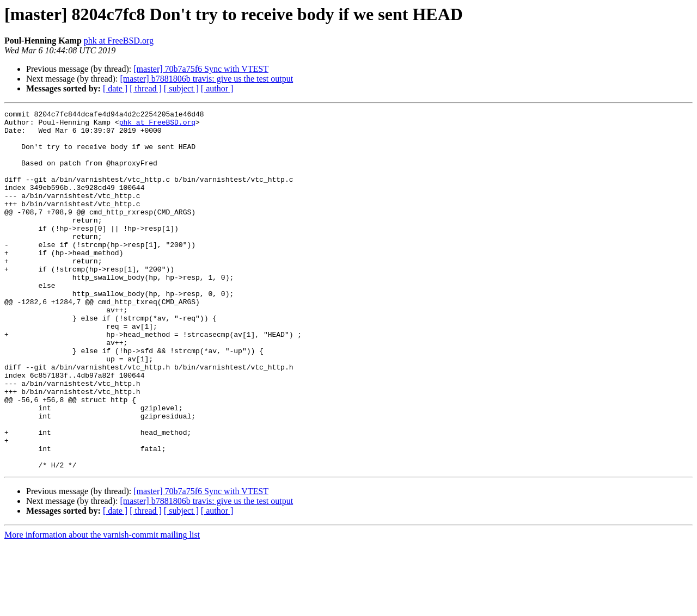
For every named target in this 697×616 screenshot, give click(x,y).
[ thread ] (146, 88)
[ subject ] (181, 88)
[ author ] (217, 88)
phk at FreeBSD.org (119, 41)
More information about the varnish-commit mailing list (102, 606)
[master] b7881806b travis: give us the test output (206, 79)
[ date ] (115, 88)
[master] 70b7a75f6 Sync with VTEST (201, 69)
